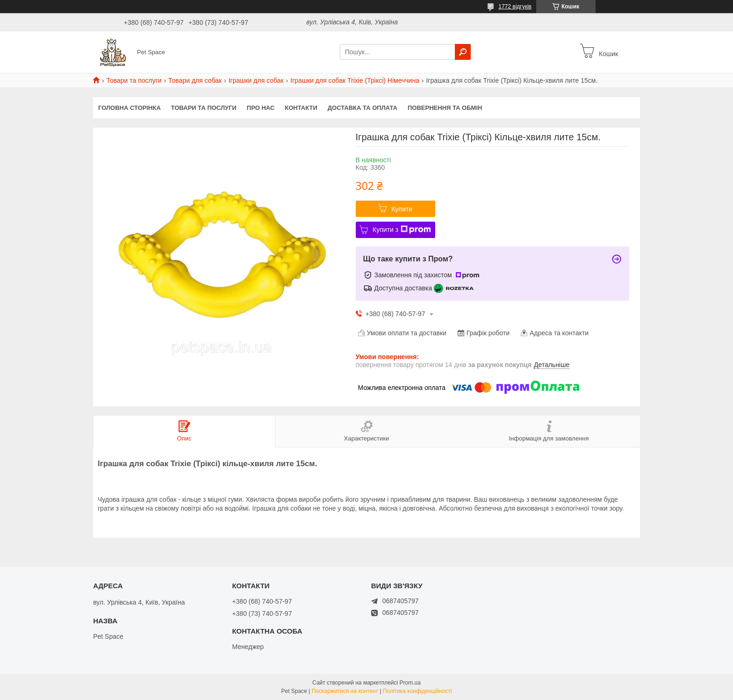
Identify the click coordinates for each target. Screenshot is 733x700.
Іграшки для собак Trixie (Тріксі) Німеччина (355, 80)
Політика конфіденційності (417, 691)
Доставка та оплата (363, 108)
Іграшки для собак (256, 80)
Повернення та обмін (445, 108)
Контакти (301, 108)
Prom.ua (410, 683)
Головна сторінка (129, 108)
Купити (402, 209)
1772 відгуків (515, 7)
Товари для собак (195, 80)
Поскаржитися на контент (345, 691)
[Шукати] (463, 52)
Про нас (261, 108)
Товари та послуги (134, 80)
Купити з (402, 230)
